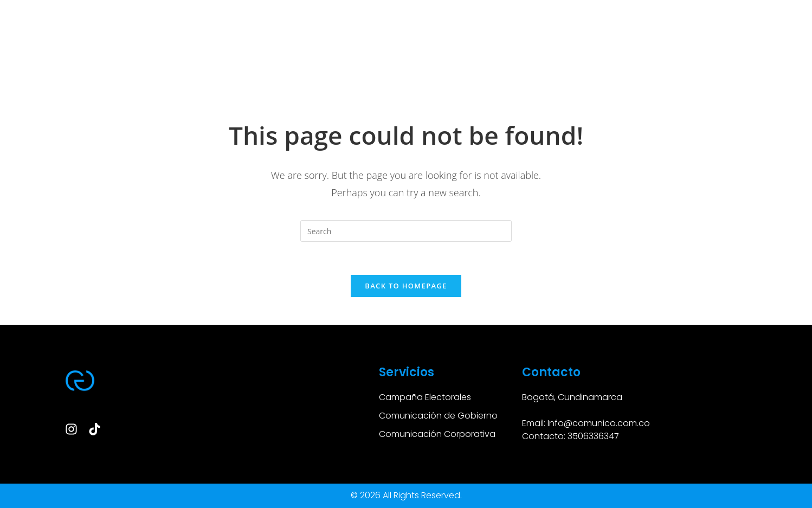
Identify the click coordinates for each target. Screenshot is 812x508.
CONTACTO (686, 53)
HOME (58, 53)
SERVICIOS (110, 53)
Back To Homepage (406, 286)
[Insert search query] (406, 231)
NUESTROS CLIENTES (606, 53)
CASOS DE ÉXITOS (183, 53)
